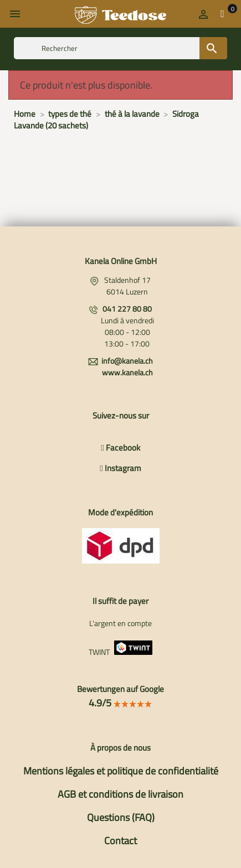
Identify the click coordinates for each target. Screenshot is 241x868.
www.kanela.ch (127, 372)
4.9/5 (121, 703)
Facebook (120, 448)
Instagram (120, 468)
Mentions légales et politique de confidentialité (121, 771)
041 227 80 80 (127, 309)
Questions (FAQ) (121, 817)
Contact (121, 841)
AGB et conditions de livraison (121, 794)
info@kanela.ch (127, 361)
